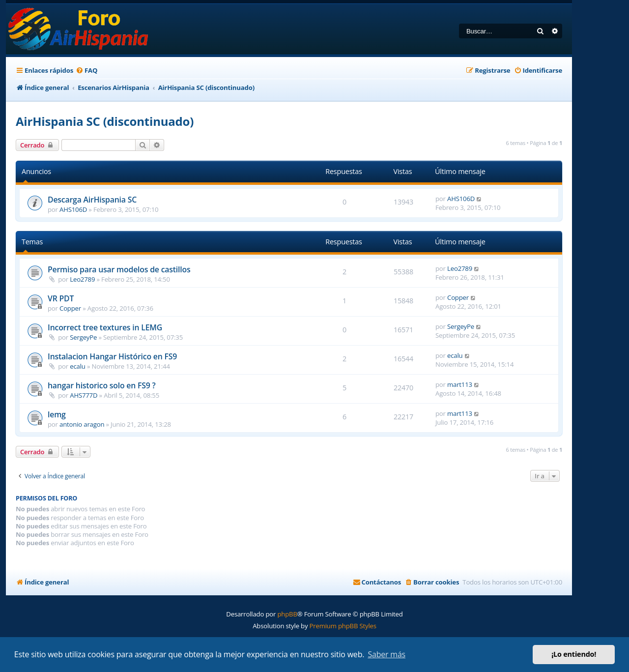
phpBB (287, 614)
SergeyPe (83, 337)
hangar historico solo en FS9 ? (102, 385)
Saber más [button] (386, 654)
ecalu (77, 366)
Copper (70, 308)
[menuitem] (86, 71)
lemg (57, 414)
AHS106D (73, 209)
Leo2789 (82, 279)
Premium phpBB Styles (343, 626)
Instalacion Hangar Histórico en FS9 (112, 356)
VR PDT (61, 298)
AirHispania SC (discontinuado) (105, 121)
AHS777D (84, 395)
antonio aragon (82, 424)
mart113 (460, 384)
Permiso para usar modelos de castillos (119, 269)
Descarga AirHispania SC (92, 200)
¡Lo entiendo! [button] (574, 654)
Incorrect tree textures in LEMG (105, 327)
